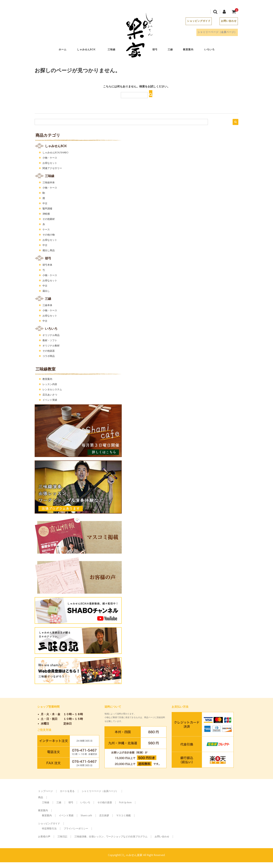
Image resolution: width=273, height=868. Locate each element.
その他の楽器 (105, 803)
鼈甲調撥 (47, 209)
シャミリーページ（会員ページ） (212, 33)
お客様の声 (44, 837)
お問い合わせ (225, 22)
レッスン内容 (50, 384)
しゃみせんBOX (90, 50)
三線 (173, 50)
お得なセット (50, 163)
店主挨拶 (104, 816)
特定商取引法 (49, 829)
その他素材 (49, 219)
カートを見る (67, 791)
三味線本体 (49, 183)
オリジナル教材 (51, 346)
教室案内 (191, 50)
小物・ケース (50, 158)
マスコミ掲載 (123, 816)
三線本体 (47, 305)
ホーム (66, 50)
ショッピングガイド (195, 22)
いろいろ (213, 50)
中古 (45, 204)
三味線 (115, 50)
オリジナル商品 (51, 335)
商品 (41, 797)
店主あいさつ (50, 395)
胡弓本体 (47, 265)
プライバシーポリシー (76, 829)
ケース (46, 230)
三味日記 (62, 837)
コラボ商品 (49, 356)
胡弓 (158, 50)
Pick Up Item (125, 803)
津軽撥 (46, 214)
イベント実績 (50, 400)
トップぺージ (45, 791)
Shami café (86, 816)
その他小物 (49, 235)
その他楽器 (49, 351)
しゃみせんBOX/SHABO (55, 153)
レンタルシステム (52, 390)
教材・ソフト (50, 341)
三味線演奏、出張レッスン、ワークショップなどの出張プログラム (111, 837)
